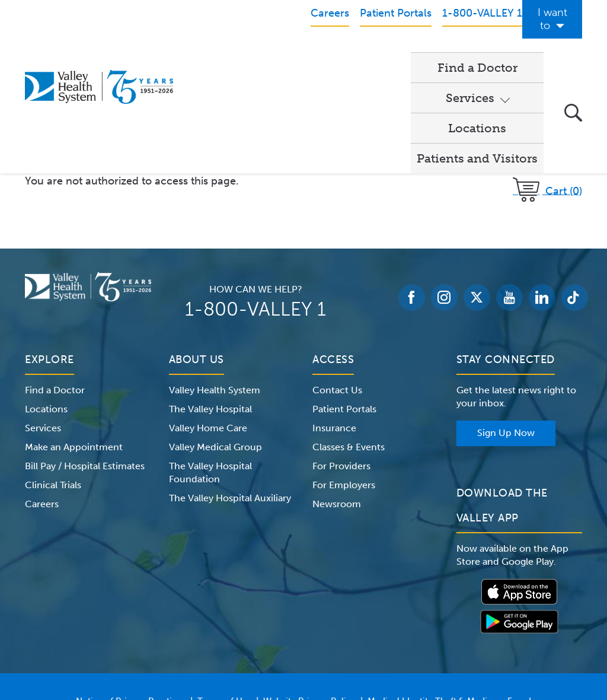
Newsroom (337, 400)
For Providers (341, 362)
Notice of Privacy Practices (131, 597)
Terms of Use (224, 597)
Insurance (334, 324)
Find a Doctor (220, 54)
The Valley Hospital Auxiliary (230, 394)
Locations (376, 54)
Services (296, 54)
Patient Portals (344, 305)
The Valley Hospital (210, 305)
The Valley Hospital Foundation (210, 368)
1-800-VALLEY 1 (255, 205)
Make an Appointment (74, 343)
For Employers (344, 381)
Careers (42, 400)
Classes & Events (349, 343)
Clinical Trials (53, 381)
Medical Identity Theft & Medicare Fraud (449, 597)
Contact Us (337, 286)
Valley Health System (215, 286)
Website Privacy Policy (309, 597)
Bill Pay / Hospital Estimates (85, 362)
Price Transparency (309, 611)
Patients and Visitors (477, 54)
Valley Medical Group (215, 343)
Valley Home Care (208, 324)
